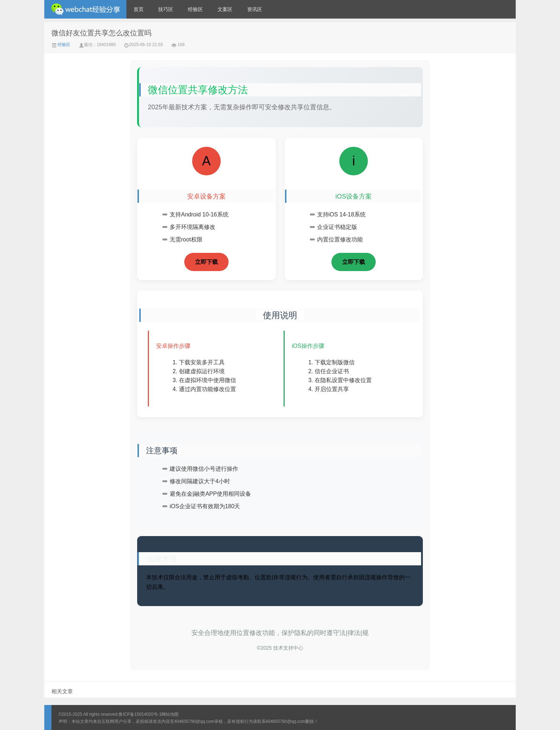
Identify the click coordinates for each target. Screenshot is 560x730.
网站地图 (170, 714)
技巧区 (166, 9)
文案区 (225, 9)
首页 (139, 9)
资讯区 (255, 9)
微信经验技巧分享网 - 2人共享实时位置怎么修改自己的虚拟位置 (85, 9)
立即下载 (206, 262)
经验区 (195, 9)
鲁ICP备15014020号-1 (140, 714)
